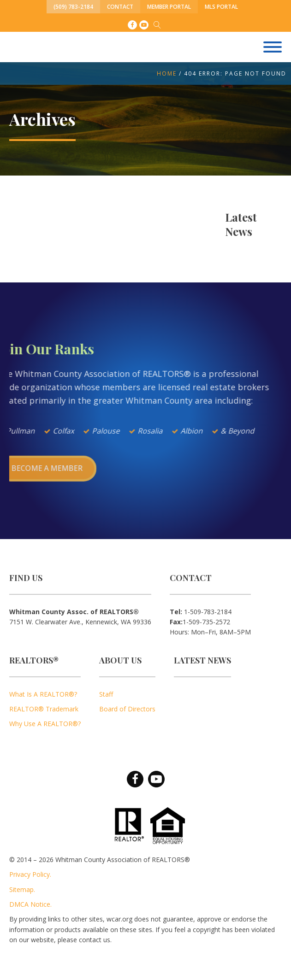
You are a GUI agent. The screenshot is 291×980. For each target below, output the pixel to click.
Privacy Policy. (30, 874)
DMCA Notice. (30, 904)
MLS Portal (221, 7)
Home (167, 73)
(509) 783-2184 (73, 7)
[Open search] (157, 25)
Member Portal (169, 7)
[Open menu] (273, 47)
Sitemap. (22, 889)
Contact (120, 7)
